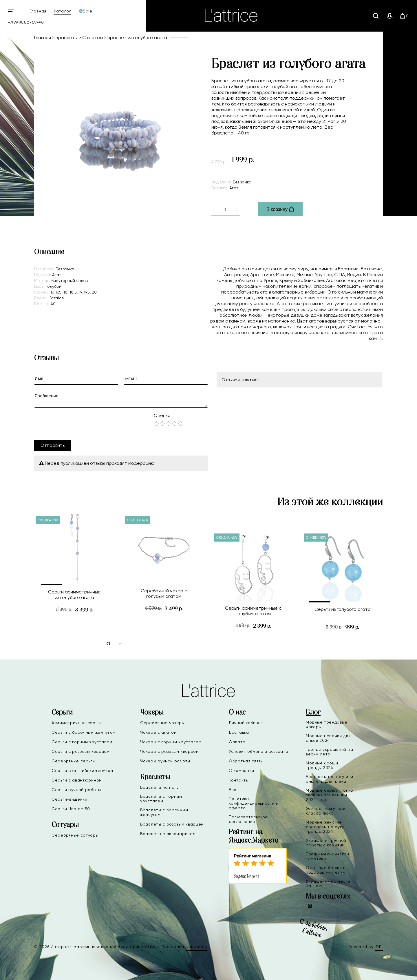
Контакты (239, 780)
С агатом (93, 38)
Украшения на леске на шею (328, 884)
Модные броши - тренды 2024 (324, 765)
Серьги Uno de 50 (71, 809)
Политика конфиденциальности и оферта (254, 803)
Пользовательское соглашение (248, 819)
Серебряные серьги (73, 761)
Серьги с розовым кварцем (81, 751)
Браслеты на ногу (159, 787)
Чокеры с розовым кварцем (170, 751)
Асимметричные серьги (77, 723)
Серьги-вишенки (69, 799)
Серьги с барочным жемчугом (84, 732)
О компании (242, 770)
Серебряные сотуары (75, 835)
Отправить (53, 445)
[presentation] (78, 424)
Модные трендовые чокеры (327, 724)
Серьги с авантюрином (77, 780)
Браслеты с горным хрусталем (161, 799)
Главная (38, 11)
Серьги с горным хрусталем (82, 742)
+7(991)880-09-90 (26, 22)
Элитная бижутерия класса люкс (327, 811)
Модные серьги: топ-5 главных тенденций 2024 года (330, 795)
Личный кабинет (246, 723)
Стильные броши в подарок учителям (326, 870)
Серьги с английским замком (82, 770)
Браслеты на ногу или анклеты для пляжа (330, 779)
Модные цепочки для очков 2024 (328, 738)
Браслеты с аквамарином (168, 834)
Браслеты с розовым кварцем (172, 824)
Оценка (162, 415)
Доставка (239, 732)
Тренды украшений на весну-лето (329, 752)
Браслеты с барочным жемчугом (164, 812)
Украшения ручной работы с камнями (326, 843)
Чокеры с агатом (159, 732)
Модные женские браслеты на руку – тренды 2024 (327, 827)
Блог (234, 790)
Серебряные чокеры (162, 723)
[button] (52, 584)
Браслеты (67, 38)
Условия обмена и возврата (259, 751)
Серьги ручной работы (76, 790)
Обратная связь (246, 761)
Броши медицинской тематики (328, 856)
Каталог (63, 11)
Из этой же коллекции (330, 502)
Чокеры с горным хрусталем (171, 742)
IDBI (379, 947)
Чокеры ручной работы (165, 761)
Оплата (237, 742)
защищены (197, 947)
